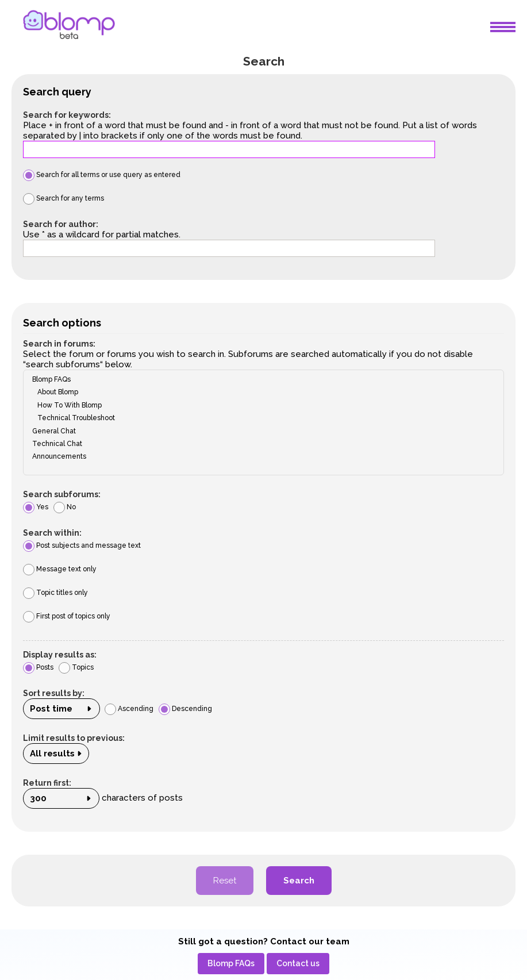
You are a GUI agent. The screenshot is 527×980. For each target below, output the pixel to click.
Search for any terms (64, 198)
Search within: (52, 533)
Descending (185, 709)
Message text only (60, 569)
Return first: (47, 783)
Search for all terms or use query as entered (102, 175)
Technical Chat (260, 444)
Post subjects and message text (82, 545)
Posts (38, 667)
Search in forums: (59, 344)
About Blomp (260, 392)
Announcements (260, 456)
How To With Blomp (260, 405)
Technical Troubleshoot (260, 418)
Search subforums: (62, 494)
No (65, 507)
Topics (76, 667)
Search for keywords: (67, 115)
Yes (36, 507)
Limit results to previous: (74, 738)
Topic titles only (55, 593)
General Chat (260, 431)
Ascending (129, 709)
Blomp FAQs (260, 379)
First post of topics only (67, 616)
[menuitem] (231, 964)
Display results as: (60, 655)
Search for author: (61, 224)
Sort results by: (54, 693)
